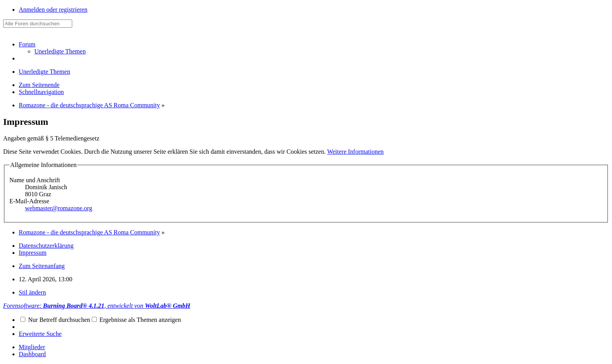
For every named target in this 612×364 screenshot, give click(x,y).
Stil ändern (32, 292)
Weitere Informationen (355, 152)
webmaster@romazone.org (59, 208)
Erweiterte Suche (40, 334)
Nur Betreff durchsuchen (55, 320)
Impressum (33, 253)
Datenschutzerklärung (46, 246)
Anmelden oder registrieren (53, 10)
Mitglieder (32, 347)
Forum (27, 44)
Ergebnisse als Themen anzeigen (136, 320)
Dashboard (32, 354)
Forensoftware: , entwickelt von (97, 306)
